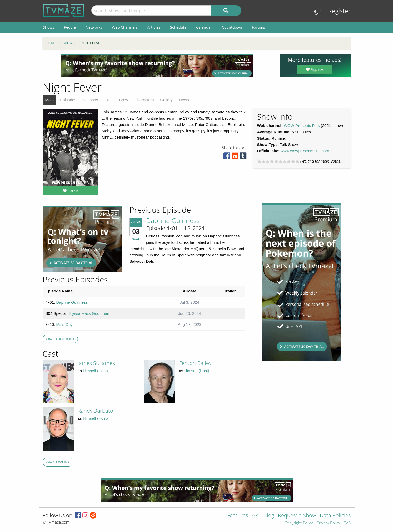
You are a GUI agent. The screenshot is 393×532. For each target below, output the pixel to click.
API (256, 516)
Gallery (166, 100)
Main (50, 100)
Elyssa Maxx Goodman (89, 313)
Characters (144, 100)
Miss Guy (64, 324)
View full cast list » (58, 462)
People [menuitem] (70, 27)
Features (238, 516)
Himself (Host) (95, 371)
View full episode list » (60, 339)
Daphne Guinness (173, 220)
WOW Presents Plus (302, 126)
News (184, 100)
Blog (269, 516)
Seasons (90, 100)
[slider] (278, 161)
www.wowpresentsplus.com (305, 151)
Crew (124, 100)
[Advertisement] (157, 65)
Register (339, 11)
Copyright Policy (299, 523)
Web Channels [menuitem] (125, 27)
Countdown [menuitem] (232, 27)
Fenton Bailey (195, 363)
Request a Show (297, 516)
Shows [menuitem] (49, 27)
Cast (109, 100)
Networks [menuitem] (94, 27)
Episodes (68, 100)
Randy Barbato (95, 411)
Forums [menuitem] (258, 27)
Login (316, 11)
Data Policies (335, 516)
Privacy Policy (328, 523)
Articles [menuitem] (154, 27)
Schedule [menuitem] (178, 27)
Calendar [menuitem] (204, 27)
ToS (347, 523)
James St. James (96, 363)
